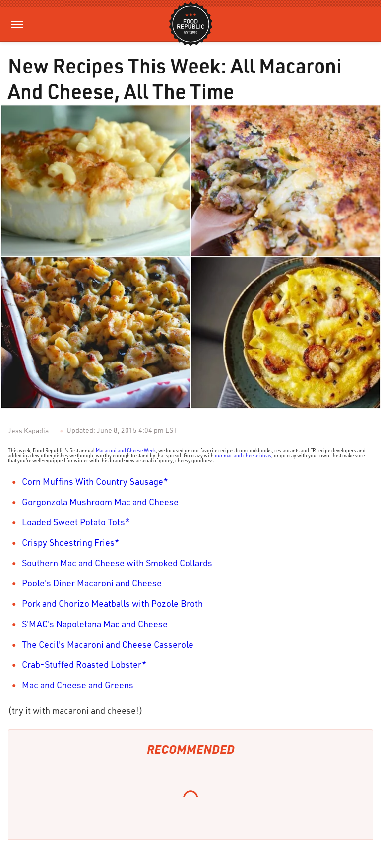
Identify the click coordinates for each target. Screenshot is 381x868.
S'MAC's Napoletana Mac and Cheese (95, 624)
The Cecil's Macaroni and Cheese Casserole (108, 644)
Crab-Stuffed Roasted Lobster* (84, 664)
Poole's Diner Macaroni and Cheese (92, 583)
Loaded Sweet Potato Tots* (76, 522)
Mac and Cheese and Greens (78, 685)
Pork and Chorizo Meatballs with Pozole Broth (112, 603)
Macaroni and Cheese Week (126, 450)
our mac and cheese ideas (243, 455)
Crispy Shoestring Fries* (71, 542)
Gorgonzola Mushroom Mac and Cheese (100, 502)
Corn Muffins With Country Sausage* (95, 481)
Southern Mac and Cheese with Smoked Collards (117, 563)
